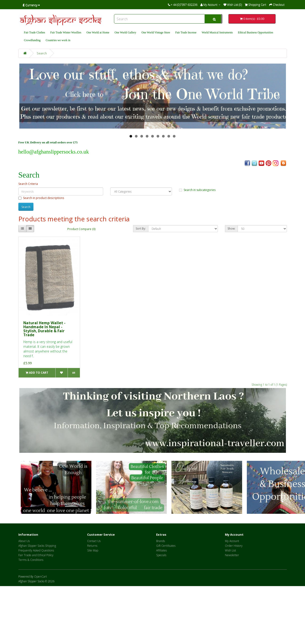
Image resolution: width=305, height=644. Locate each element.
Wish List (230, 550)
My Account (232, 541)
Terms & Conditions (31, 560)
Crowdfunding (32, 40)
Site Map (93, 550)
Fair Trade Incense (186, 32)
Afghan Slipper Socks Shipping (37, 546)
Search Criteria (28, 184)
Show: (231, 229)
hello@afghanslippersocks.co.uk (54, 152)
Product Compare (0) (81, 229)
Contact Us (94, 541)
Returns (92, 546)
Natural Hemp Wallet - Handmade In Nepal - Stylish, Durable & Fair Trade (44, 329)
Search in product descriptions (41, 198)
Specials (161, 555)
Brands (161, 541)
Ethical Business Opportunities (256, 32)
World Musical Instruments (217, 32)
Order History (234, 546)
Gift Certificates (166, 546)
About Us (24, 541)
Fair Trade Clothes (35, 32)
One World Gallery (125, 32)
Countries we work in (58, 40)
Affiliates (161, 550)
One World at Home (98, 32)
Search (42, 53)
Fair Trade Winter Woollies (66, 32)
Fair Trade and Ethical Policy (36, 555)
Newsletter (232, 555)
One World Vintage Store (156, 32)
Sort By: (141, 229)
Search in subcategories (197, 190)
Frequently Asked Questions (36, 550)
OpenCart (41, 577)
